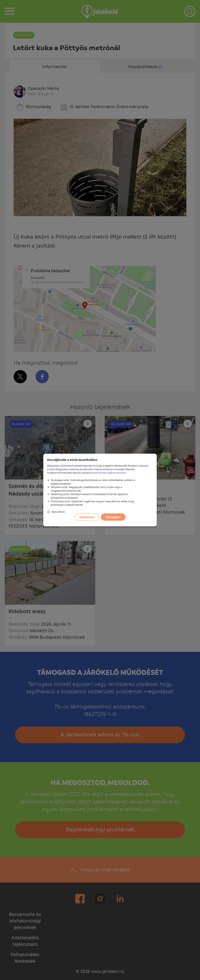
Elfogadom (113, 517)
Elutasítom (87, 517)
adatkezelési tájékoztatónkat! (109, 473)
